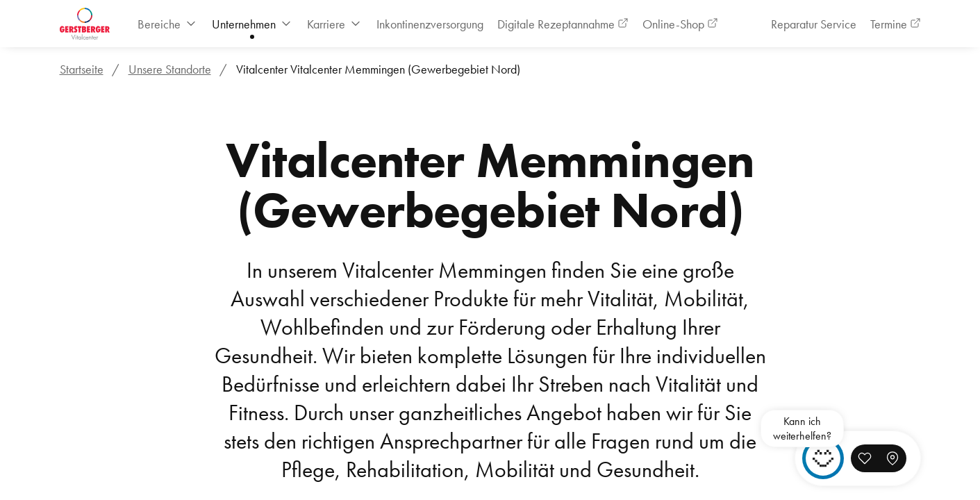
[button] (865, 458)
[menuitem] (168, 24)
